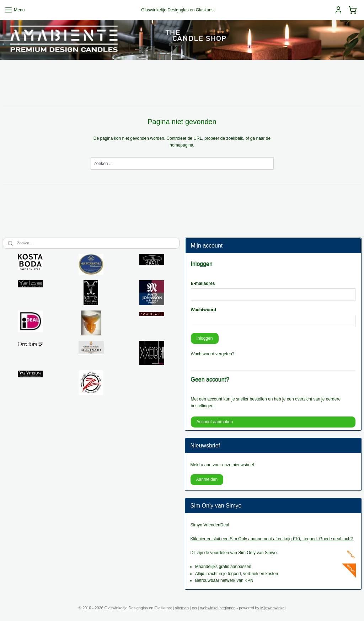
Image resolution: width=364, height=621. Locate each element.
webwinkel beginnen (218, 608)
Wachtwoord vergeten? (213, 354)
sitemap (182, 608)
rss (195, 608)
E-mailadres (203, 283)
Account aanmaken (215, 422)
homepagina (181, 145)
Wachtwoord (204, 310)
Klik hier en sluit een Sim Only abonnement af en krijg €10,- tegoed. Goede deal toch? (272, 539)
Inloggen (204, 338)
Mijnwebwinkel (273, 608)
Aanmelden (207, 479)
